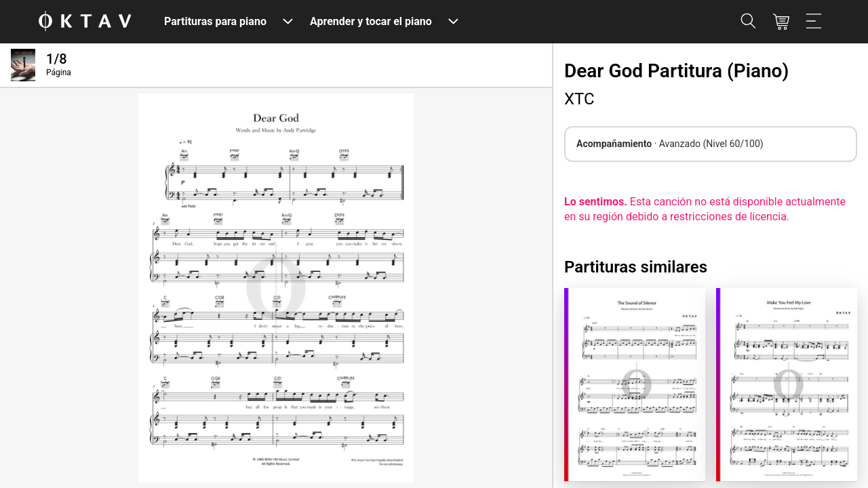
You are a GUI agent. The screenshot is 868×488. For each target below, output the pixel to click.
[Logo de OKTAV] (85, 22)
